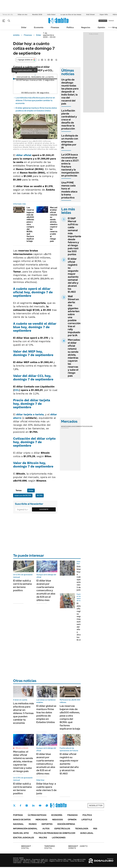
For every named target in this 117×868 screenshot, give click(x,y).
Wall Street (90, 14)
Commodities (80, 426)
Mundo (33, 824)
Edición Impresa (66, 824)
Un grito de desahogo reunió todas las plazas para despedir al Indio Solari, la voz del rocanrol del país (70, 92)
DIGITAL (27, 847)
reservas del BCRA (23, 495)
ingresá (111, 21)
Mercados (41, 820)
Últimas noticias (37, 815)
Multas (43, 838)
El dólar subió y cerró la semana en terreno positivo (22, 585)
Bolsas (72, 426)
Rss (95, 829)
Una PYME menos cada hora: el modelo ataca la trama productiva (69, 190)
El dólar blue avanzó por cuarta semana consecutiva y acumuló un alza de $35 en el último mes (46, 590)
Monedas (65, 426)
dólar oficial (24, 155)
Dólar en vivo (22, 14)
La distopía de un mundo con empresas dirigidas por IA (70, 142)
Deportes (47, 824)
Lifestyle (87, 820)
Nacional (18, 824)
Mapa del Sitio (21, 833)
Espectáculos (62, 829)
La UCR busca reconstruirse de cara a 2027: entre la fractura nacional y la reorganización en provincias (70, 165)
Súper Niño (104, 14)
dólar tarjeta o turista (30, 414)
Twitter (14, 806)
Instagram (27, 806)
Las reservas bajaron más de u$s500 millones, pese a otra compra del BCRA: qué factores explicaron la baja (70, 717)
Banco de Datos (22, 820)
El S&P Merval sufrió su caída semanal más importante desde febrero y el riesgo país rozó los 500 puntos (74, 236)
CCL (17, 390)
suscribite (103, 21)
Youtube (40, 806)
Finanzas (55, 27)
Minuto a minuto (22, 748)
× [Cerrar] (35, 70)
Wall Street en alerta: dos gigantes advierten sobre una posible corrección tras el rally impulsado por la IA (74, 316)
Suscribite (44, 509)
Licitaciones (59, 838)
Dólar (24, 27)
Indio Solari (51, 14)
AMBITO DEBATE (78, 847)
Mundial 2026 (37, 14)
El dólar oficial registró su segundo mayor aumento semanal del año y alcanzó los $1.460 (73, 275)
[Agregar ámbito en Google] (26, 60)
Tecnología (82, 829)
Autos (46, 829)
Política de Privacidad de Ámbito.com (55, 833)
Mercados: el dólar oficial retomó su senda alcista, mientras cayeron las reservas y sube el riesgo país (55, 224)
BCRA (40, 495)
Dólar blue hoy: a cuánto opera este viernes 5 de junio (80, 578)
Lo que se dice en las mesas (71, 14)
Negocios (86, 27)
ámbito (16, 35)
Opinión (101, 27)
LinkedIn (33, 806)
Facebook (20, 806)
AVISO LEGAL (87, 833)
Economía (39, 27)
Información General (25, 829)
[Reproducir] (35, 75)
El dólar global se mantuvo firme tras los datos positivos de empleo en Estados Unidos (36, 109)
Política (70, 27)
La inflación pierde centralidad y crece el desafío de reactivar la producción (69, 120)
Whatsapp (47, 806)
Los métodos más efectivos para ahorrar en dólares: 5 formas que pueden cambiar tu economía (35, 100)
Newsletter (111, 27)
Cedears (89, 426)
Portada (18, 815)
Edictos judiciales (24, 838)
